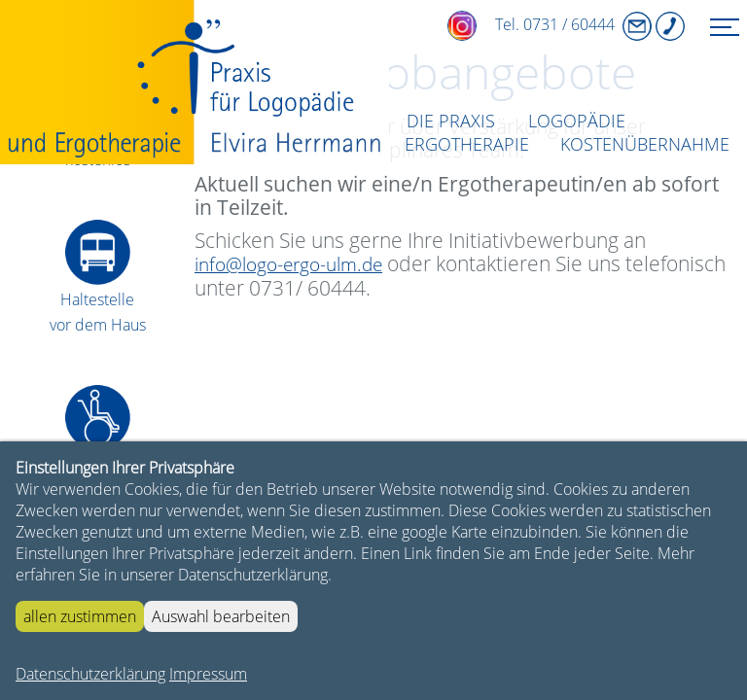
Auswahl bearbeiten (221, 616)
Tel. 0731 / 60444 (526, 24)
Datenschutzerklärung (90, 674)
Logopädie (577, 121)
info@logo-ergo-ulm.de (288, 264)
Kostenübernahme (645, 144)
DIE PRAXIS (451, 121)
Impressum (208, 674)
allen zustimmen (80, 616)
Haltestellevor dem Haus (98, 299)
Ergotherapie (467, 144)
